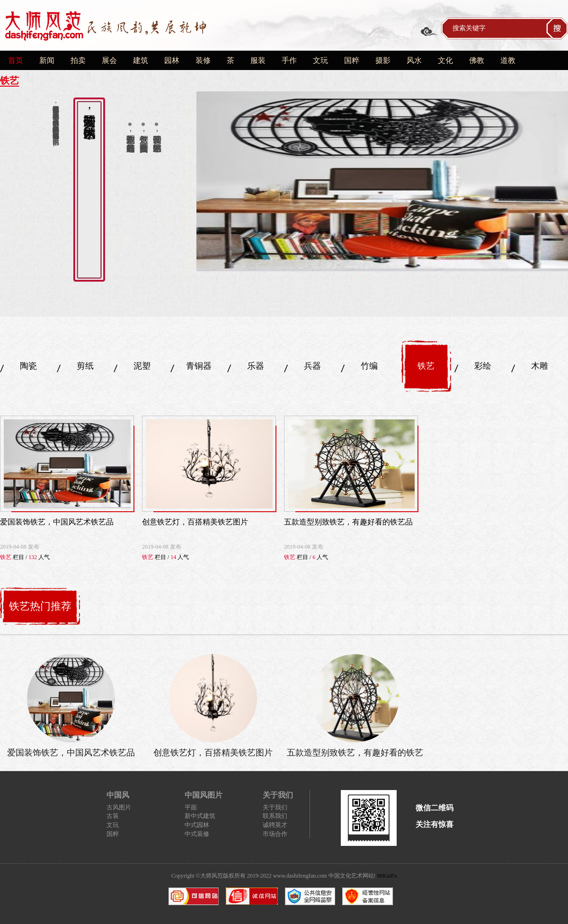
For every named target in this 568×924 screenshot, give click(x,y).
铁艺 (426, 366)
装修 (203, 60)
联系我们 (275, 816)
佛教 (477, 60)
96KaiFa (387, 876)
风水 (414, 60)
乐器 (256, 366)
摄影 (383, 60)
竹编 (369, 366)
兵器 (312, 366)
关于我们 (275, 807)
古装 (113, 816)
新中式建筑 (200, 816)
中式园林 (197, 825)
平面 (191, 807)
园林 (172, 60)
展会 (109, 60)
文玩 (320, 60)
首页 (16, 60)
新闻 (47, 60)
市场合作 (275, 834)
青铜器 (199, 366)
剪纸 (85, 366)
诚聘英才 (275, 825)
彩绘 (483, 366)
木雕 (540, 366)
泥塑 (142, 366)
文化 (445, 60)
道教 (508, 60)
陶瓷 (28, 366)
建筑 (141, 60)
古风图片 (119, 807)
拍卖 (78, 60)
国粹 (352, 60)
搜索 (557, 28)
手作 (289, 60)
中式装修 (197, 834)
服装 (258, 60)
